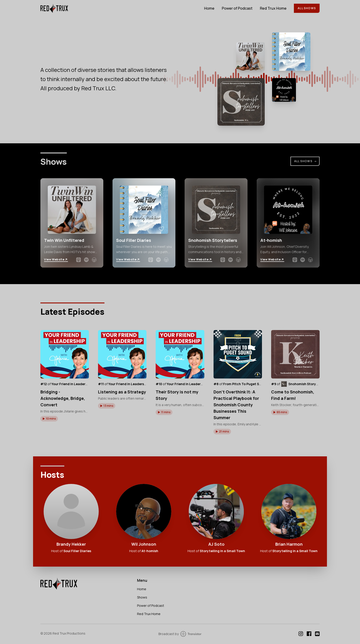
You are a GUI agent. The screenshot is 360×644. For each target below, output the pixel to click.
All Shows (307, 8)
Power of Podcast (237, 8)
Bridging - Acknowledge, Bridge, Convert (63, 398)
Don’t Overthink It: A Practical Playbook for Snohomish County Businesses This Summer (236, 405)
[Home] (120, 8)
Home (209, 8)
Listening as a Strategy (122, 392)
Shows (142, 597)
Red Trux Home (273, 8)
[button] (49, 419)
